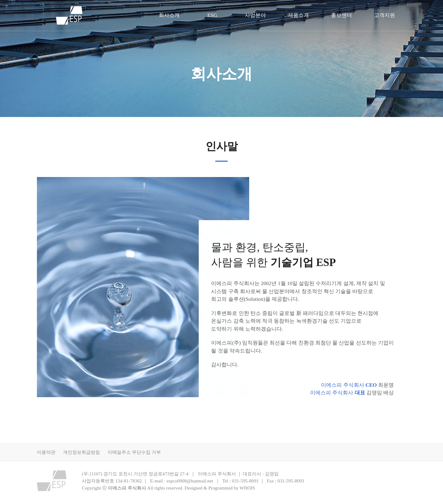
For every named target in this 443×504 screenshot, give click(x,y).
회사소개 (169, 15)
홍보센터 (341, 15)
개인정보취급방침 (82, 452)
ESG (212, 15)
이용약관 (46, 452)
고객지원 (385, 15)
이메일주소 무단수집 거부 (134, 452)
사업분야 (255, 15)
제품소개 (298, 15)
